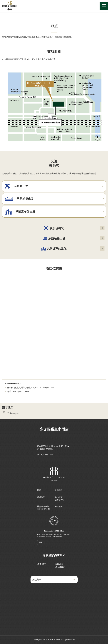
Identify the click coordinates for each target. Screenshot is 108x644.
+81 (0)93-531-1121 (45, 454)
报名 (41, 542)
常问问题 (59, 490)
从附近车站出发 (54, 249)
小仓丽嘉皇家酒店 (54, 429)
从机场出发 (54, 228)
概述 (39, 490)
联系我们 (41, 497)
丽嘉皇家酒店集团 (54, 555)
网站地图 (59, 507)
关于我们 (42, 564)
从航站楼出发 (54, 238)
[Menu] (104, 6)
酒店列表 (37, 580)
